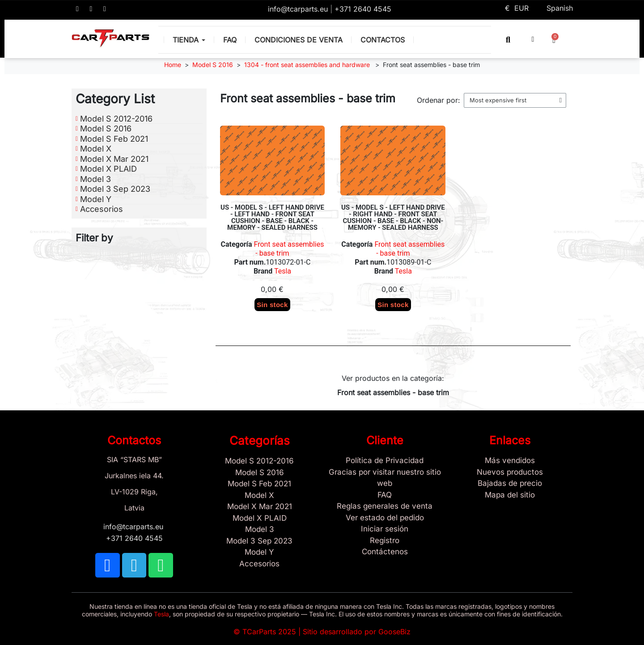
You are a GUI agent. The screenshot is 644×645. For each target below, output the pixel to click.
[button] (508, 40)
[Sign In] (385, 529)
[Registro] (385, 541)
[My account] (533, 39)
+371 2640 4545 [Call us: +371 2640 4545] (363, 9)
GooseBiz (394, 632)
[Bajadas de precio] (510, 484)
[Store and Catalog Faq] (385, 495)
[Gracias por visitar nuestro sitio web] (385, 478)
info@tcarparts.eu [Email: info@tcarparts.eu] (299, 9)
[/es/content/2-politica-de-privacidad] (385, 461)
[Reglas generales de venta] (385, 506)
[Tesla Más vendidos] (510, 461)
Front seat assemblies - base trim (289, 249)
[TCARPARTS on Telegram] (91, 9)
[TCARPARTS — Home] (110, 38)
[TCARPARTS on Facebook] (77, 9)
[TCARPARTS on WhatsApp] (105, 9)
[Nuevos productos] (510, 472)
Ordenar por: (439, 100)
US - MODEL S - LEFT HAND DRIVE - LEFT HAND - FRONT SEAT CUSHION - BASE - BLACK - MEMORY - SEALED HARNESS (272, 217)
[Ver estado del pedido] (385, 518)
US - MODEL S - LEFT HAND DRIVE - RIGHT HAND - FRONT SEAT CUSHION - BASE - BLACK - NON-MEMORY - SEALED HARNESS (393, 217)
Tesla (282, 271)
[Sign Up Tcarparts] (385, 552)
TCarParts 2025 (269, 632)
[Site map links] (510, 495)
